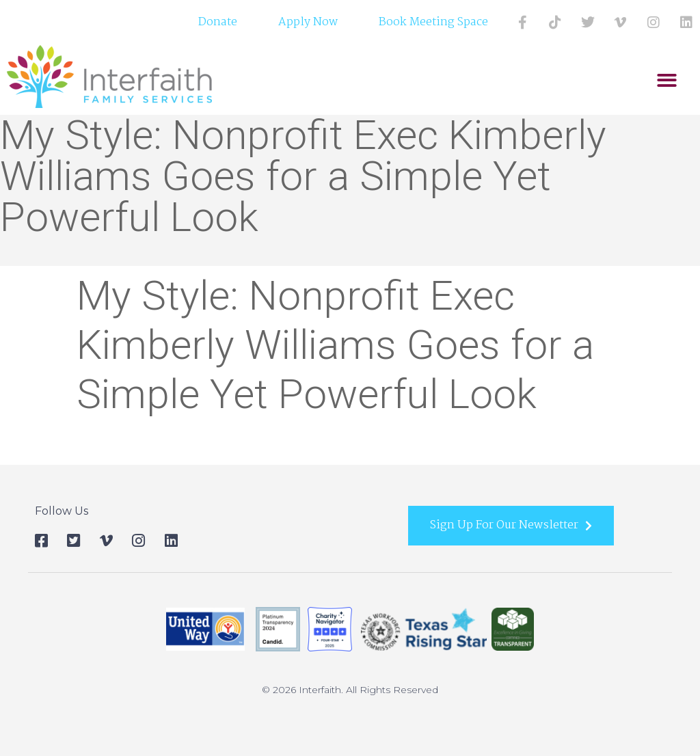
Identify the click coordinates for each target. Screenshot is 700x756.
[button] (667, 80)
